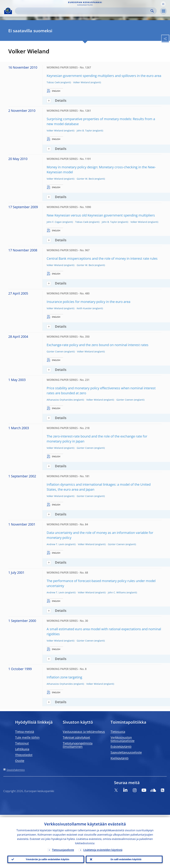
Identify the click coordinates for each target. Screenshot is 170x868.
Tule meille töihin (27, 737)
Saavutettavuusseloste (126, 752)
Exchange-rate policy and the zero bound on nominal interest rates (98, 345)
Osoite (20, 761)
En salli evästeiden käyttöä (124, 858)
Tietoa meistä (25, 732)
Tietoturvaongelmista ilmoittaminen (78, 745)
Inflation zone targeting (64, 677)
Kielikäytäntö (120, 758)
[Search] (83, 11)
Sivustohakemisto (16, 770)
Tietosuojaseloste (63, 848)
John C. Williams (117, 592)
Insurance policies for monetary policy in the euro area (88, 302)
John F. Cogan (54, 222)
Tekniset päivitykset (76, 737)
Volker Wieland (82, 82)
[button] (163, 4)
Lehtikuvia (22, 749)
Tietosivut (22, 743)
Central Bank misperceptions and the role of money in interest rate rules (102, 258)
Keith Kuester (84, 308)
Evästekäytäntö (121, 747)
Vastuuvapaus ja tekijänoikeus (84, 732)
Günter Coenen (55, 352)
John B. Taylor (84, 131)
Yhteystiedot (24, 755)
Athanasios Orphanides (60, 400)
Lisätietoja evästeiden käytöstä (103, 848)
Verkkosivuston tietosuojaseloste (123, 739)
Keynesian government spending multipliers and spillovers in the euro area (104, 76)
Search (152, 11)
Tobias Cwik (53, 82)
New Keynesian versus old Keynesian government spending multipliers (101, 215)
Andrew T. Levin (56, 544)
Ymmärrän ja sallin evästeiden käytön (46, 858)
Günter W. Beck (85, 179)
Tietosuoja (118, 732)
